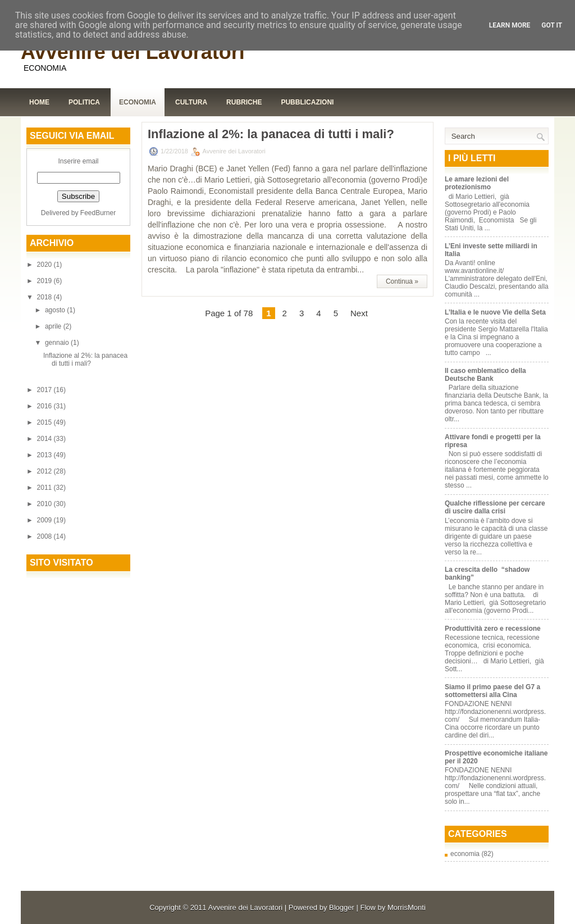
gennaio (58, 343)
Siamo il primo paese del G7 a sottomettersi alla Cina (492, 691)
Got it (552, 25)
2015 (45, 422)
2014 (45, 439)
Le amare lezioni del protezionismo (477, 183)
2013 (45, 455)
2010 (45, 504)
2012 (45, 471)
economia (465, 854)
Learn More (510, 25)
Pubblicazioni (307, 102)
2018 (45, 297)
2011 (45, 488)
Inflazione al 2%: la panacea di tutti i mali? (85, 359)
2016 (45, 406)
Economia (138, 102)
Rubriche (244, 102)
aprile (54, 326)
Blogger (342, 907)
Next (359, 313)
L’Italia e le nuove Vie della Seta (495, 312)
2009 (45, 520)
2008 (45, 536)
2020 (45, 265)
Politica (84, 102)
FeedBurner (98, 213)
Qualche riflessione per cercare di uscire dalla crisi (495, 507)
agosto (56, 310)
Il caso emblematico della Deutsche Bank (485, 375)
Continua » (402, 281)
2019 (45, 281)
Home (39, 102)
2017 (45, 390)
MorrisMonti (407, 907)
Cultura (191, 102)
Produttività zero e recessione (493, 629)
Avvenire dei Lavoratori (133, 52)
